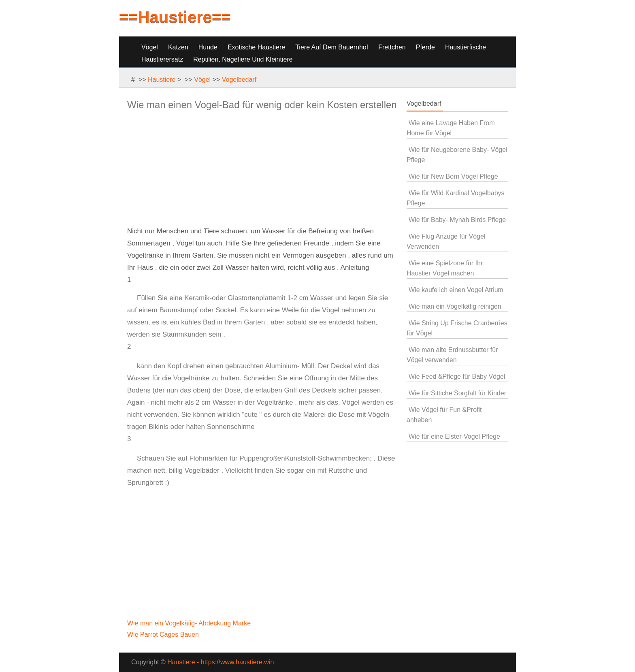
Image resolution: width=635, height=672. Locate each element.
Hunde (208, 47)
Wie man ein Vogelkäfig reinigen (455, 306)
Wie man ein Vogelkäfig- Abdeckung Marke (190, 623)
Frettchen (392, 47)
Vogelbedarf (239, 80)
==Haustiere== (175, 17)
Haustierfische (466, 47)
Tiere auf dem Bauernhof (332, 47)
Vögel (150, 47)
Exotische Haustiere (256, 47)
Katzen (178, 47)
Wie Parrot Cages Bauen (164, 635)
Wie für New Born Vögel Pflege (453, 176)
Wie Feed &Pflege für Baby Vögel (457, 377)
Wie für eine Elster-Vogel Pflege (454, 436)
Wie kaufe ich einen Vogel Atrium (456, 290)
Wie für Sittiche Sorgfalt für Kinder (457, 393)
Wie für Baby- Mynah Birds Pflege (457, 220)
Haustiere (162, 80)
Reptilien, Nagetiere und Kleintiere (243, 59)
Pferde (425, 47)
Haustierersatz (162, 59)
